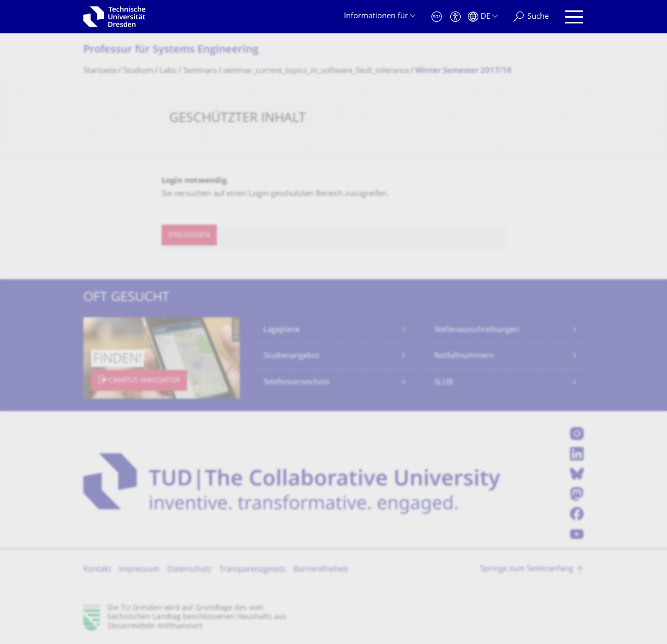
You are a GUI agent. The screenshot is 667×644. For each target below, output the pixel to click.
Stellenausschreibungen (477, 330)
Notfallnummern (464, 356)
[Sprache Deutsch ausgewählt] (483, 17)
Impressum (139, 570)
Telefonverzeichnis (296, 383)
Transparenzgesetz (252, 570)
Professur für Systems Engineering (171, 50)
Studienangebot (291, 356)
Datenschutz (189, 570)
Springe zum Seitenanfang (527, 569)
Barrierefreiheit (321, 570)
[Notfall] (437, 17)
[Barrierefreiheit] (455, 17)
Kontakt (97, 570)
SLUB (444, 383)
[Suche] (531, 17)
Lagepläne (281, 330)
